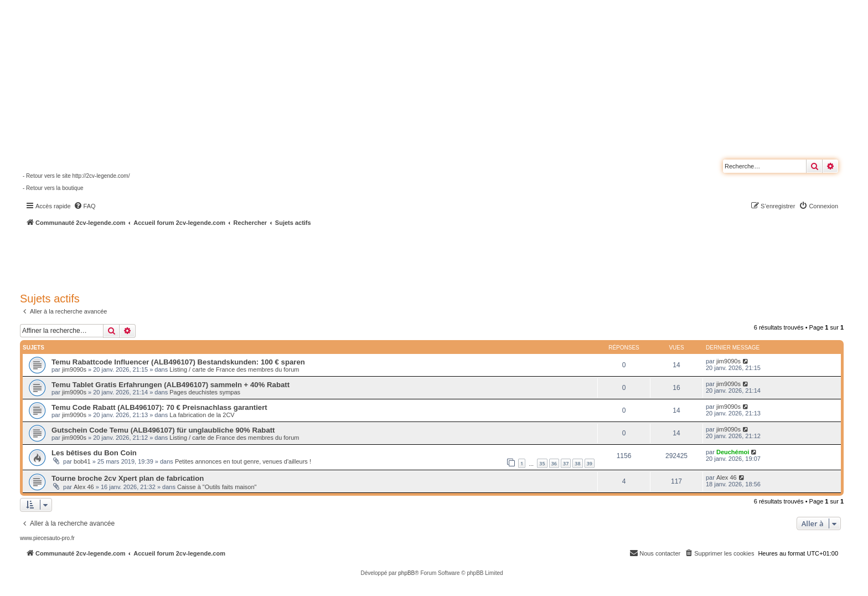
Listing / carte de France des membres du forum (234, 369)
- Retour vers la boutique (53, 188)
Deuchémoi (733, 452)
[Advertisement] (297, 258)
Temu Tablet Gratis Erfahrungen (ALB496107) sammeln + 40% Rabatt (170, 385)
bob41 (82, 461)
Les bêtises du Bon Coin (94, 453)
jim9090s (74, 369)
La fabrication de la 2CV (202, 415)
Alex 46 (84, 487)
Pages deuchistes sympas (205, 392)
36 (554, 463)
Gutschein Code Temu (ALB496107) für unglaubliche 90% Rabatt (163, 430)
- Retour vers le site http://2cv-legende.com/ (76, 176)
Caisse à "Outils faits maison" (217, 487)
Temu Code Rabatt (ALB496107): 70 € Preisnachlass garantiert (159, 407)
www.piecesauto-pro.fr (47, 538)
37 (566, 463)
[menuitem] (85, 206)
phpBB (406, 573)
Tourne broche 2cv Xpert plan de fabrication (128, 478)
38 (577, 463)
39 (590, 463)
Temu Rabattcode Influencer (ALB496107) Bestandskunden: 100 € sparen (178, 362)
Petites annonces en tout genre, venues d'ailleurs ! (243, 461)
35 (542, 463)
